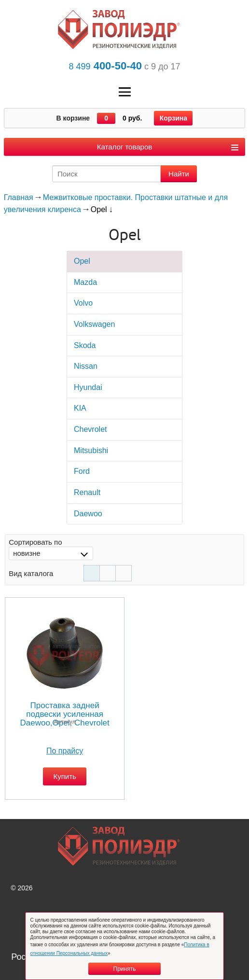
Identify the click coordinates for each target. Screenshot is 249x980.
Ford (82, 471)
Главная (19, 197)
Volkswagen (94, 324)
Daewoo (88, 514)
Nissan (86, 366)
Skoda (85, 345)
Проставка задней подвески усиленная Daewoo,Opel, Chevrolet (65, 714)
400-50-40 (105, 66)
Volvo (83, 303)
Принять (125, 969)
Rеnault (87, 492)
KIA (80, 408)
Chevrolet (90, 429)
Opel (82, 261)
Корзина (173, 118)
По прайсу (65, 751)
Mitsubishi (91, 450)
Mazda (85, 282)
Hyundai (88, 387)
